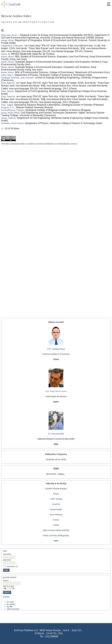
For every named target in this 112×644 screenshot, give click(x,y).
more (56, 541)
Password (7, 560)
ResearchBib (56, 509)
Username (7, 554)
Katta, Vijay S (7, 75)
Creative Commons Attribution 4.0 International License (52, 144)
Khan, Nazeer (7, 91)
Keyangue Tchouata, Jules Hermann (18, 78)
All (53, 22)
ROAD (56, 494)
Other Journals (13, 609)
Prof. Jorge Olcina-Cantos (56, 391)
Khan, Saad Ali (8, 97)
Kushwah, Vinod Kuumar (12, 123)
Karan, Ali (6, 54)
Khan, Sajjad (7, 105)
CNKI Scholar (56, 499)
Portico (56, 520)
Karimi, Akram (8, 57)
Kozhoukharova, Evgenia (13, 110)
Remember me (12, 566)
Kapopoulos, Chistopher (12, 46)
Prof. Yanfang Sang (56, 349)
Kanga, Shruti (7, 40)
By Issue (10, 602)
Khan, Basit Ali (8, 83)
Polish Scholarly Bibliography (56, 535)
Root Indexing (56, 515)
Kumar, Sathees (8, 118)
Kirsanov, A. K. (8, 107)
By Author (11, 604)
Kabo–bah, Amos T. (10, 35)
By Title (10, 607)
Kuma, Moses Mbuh (10, 113)
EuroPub (56, 504)
